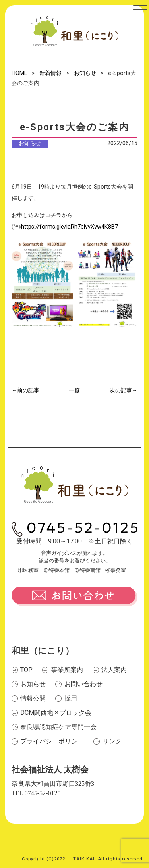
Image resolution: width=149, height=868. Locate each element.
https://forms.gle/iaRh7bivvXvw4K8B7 (70, 227)
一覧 (74, 390)
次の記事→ (124, 390)
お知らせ (30, 143)
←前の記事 (25, 390)
